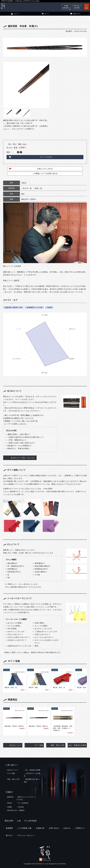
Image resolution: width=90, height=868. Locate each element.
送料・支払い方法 (58, 745)
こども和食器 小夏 (24, 828)
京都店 (10, 807)
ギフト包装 (39, 745)
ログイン (15, 14)
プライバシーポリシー (26, 835)
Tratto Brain (62, 864)
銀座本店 (10, 797)
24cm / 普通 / (17, 148)
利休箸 (50, 307)
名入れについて (16, 745)
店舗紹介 (9, 792)
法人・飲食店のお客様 (77, 745)
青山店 (10, 803)
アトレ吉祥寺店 (23, 803)
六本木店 (21, 807)
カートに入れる (46, 157)
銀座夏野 (9, 828)
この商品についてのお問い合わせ (45, 174)
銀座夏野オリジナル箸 (35, 307)
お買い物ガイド (12, 765)
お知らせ (67, 828)
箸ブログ (9, 835)
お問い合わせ (54, 828)
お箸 (19, 821)
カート (45, 14)
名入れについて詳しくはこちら (23, 458)
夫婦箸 (66, 7)
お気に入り (75, 14)
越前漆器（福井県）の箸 (14, 307)
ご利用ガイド (80, 828)
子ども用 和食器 (30, 821)
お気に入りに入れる (45, 169)
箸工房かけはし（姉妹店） (16, 810)
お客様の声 (40, 828)
